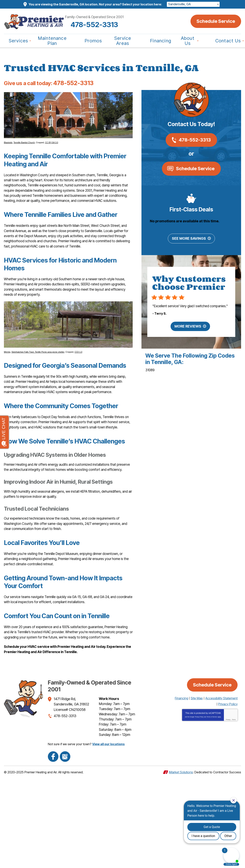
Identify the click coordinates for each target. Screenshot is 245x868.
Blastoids (8, 148)
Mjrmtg (7, 382)
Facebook (52, 848)
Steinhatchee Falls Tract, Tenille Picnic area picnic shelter (38, 382)
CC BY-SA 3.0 (52, 148)
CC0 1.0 (78, 382)
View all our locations (108, 837)
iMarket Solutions (181, 862)
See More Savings (189, 242)
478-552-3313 (122, 25)
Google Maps (61, 848)
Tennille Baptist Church (24, 148)
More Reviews (188, 336)
